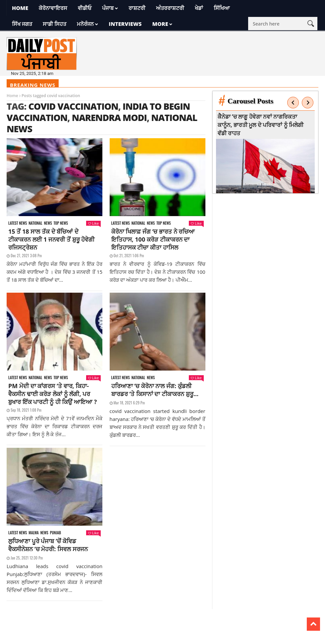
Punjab (55, 533)
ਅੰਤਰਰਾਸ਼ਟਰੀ (170, 8)
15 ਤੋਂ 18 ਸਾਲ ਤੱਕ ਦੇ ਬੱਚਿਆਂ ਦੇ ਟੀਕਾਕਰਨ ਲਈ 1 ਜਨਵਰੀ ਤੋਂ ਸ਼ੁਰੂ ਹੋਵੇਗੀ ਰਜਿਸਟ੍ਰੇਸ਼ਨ (51, 239)
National (35, 223)
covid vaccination (73, 106)
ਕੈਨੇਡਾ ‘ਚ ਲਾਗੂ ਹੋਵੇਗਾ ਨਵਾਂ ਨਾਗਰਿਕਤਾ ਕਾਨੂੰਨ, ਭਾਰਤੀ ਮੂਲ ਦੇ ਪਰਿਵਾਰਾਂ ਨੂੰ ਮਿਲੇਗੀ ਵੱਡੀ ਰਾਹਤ (261, 125)
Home (20, 8)
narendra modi (109, 117)
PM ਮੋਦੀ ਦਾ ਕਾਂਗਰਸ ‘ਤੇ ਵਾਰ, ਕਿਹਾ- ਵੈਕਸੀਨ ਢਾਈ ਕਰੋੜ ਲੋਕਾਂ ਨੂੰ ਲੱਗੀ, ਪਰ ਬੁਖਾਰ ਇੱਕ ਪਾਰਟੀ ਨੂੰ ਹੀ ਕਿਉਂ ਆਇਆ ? (53, 394)
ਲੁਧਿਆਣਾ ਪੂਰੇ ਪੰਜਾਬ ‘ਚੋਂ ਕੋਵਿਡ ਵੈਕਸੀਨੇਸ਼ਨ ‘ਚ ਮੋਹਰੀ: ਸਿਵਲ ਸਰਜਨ (48, 545)
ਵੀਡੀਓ (85, 8)
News (48, 223)
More (160, 24)
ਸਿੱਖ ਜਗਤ (22, 24)
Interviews (125, 24)
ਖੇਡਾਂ (199, 8)
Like (93, 223)
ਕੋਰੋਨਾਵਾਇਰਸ (53, 8)
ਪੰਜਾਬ (108, 8)
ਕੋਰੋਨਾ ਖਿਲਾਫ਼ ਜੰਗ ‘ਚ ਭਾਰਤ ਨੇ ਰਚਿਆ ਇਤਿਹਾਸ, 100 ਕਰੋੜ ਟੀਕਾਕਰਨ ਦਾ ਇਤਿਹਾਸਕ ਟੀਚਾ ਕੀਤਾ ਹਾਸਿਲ (153, 239)
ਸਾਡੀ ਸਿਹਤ (54, 24)
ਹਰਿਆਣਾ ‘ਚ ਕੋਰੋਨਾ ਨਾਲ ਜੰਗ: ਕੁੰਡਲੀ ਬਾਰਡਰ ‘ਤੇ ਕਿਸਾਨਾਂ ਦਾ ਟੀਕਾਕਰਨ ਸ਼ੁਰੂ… (155, 390)
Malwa (34, 533)
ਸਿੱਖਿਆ (222, 8)
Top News (61, 223)
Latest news (18, 223)
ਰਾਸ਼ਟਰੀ (137, 8)
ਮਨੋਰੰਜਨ (85, 24)
